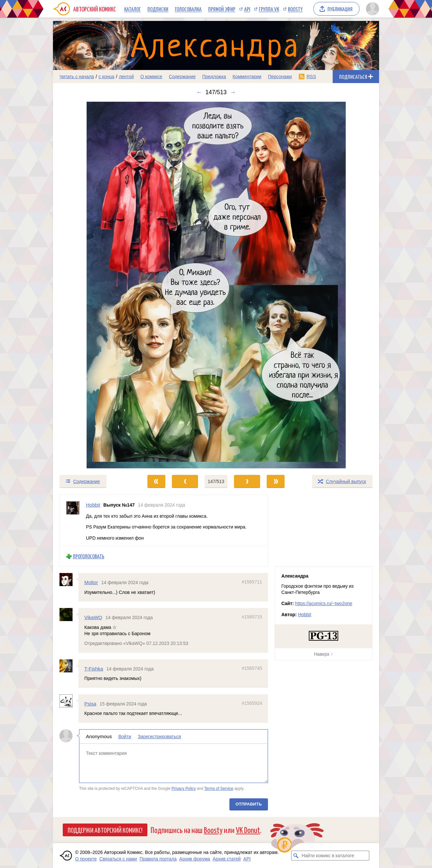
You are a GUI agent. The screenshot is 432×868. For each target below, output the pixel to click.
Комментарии (247, 77)
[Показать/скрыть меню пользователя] (371, 9)
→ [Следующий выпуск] (233, 92)
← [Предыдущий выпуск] (199, 92)
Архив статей (227, 859)
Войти (125, 737)
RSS (311, 77)
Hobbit (305, 615)
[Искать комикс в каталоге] (296, 856)
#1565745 (252, 668)
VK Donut (248, 830)
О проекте (86, 859)
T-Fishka (94, 668)
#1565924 (252, 703)
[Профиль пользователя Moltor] (69, 580)
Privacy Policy (184, 789)
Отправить (249, 804)
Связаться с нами (118, 859)
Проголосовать (89, 556)
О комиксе (151, 77)
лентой (126, 77)
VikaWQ (93, 617)
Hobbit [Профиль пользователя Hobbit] (93, 505)
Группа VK (269, 9)
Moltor (91, 582)
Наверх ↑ (324, 654)
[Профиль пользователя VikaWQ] (69, 615)
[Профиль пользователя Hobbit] (73, 520)
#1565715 (252, 617)
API (247, 9)
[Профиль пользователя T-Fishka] (69, 666)
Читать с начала (77, 77)
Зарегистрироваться (159, 737)
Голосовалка (188, 9)
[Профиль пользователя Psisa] (69, 701)
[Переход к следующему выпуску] (216, 285)
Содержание (182, 77)
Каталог (133, 9)
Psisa (90, 704)
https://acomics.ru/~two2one (324, 603)
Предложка (214, 77)
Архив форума (195, 859)
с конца (107, 77)
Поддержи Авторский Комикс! (105, 830)
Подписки (158, 9)
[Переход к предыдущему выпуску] (94, 285)
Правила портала (158, 859)
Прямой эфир (222, 9)
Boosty (295, 9)
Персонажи (280, 77)
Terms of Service (219, 789)
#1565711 (252, 582)
